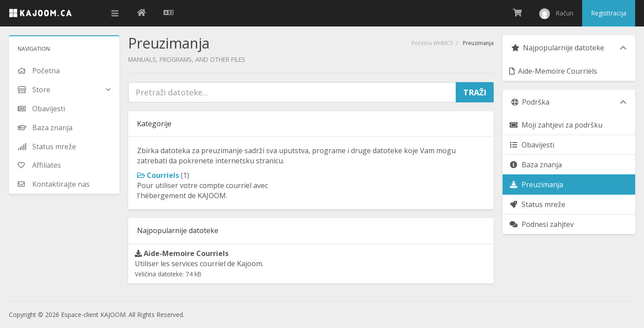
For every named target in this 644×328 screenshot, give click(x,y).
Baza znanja (535, 165)
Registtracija (609, 13)
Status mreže (537, 204)
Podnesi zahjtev (541, 224)
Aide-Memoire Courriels (553, 71)
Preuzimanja (536, 185)
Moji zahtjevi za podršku (556, 125)
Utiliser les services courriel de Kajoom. (199, 263)
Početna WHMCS (432, 43)
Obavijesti (532, 145)
